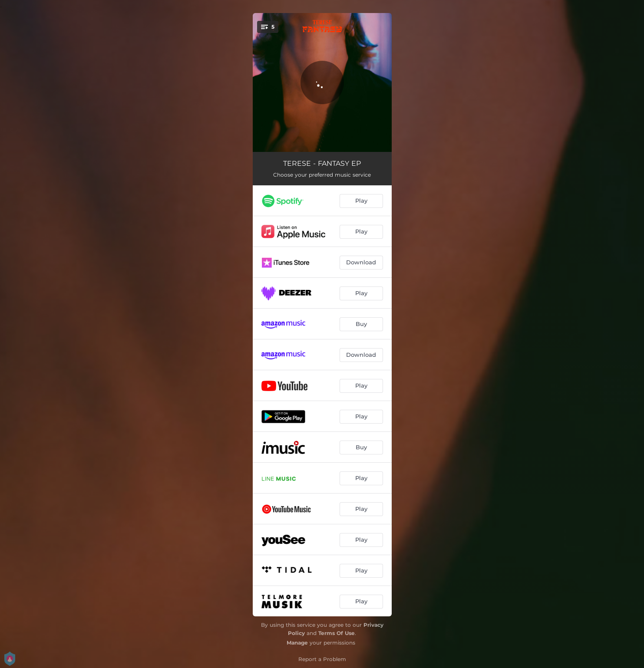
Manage (297, 643)
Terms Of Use (337, 633)
